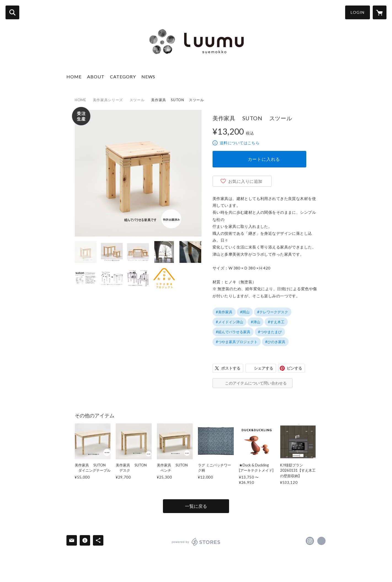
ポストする (231, 368)
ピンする (294, 368)
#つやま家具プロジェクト (237, 342)
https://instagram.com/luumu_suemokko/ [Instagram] (310, 541)
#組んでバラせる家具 (233, 332)
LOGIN (358, 12)
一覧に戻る (196, 506)
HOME (74, 77)
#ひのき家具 (275, 342)
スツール (137, 100)
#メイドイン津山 (229, 322)
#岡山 (245, 312)
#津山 (256, 322)
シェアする (264, 368)
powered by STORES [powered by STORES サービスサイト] (196, 542)
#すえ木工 (276, 322)
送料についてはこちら (240, 143)
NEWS (148, 77)
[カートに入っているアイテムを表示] (380, 12)
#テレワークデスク (273, 312)
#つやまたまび (270, 332)
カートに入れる (264, 159)
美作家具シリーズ (108, 100)
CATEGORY (123, 77)
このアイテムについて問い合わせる (256, 383)
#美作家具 (224, 312)
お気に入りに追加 (245, 181)
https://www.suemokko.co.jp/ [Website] (321, 541)
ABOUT (96, 77)
